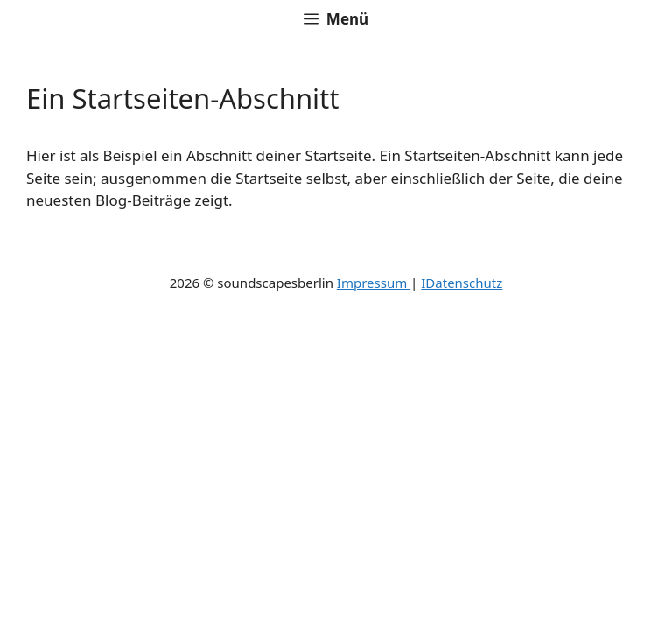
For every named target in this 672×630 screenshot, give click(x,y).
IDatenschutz (462, 283)
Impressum (374, 283)
